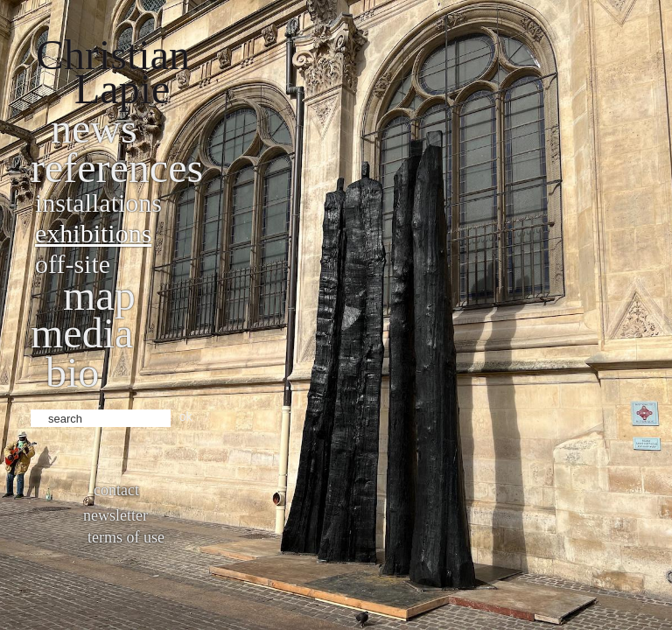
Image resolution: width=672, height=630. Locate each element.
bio (72, 372)
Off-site (73, 264)
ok (186, 416)
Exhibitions (93, 233)
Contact (116, 490)
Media (82, 333)
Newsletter (115, 515)
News (94, 128)
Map (99, 295)
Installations (98, 203)
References (117, 168)
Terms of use (126, 537)
